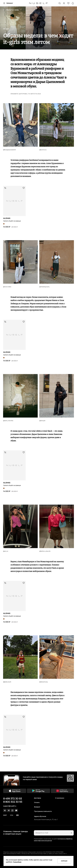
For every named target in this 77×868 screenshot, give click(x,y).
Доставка (37, 798)
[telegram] (9, 810)
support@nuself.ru (10, 806)
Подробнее (17, 862)
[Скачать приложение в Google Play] (38, 791)
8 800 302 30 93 (13, 802)
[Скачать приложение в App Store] (15, 791)
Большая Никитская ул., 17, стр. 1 (46, 819)
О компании (60, 798)
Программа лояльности (43, 811)
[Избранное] (68, 3)
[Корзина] (73, 3)
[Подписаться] (71, 833)
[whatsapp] (12, 810)
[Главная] (39, 3)
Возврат (37, 807)
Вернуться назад (11, 10)
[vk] (5, 810)
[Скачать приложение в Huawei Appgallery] (62, 791)
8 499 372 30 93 (13, 799)
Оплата (37, 802)
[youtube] (16, 810)
